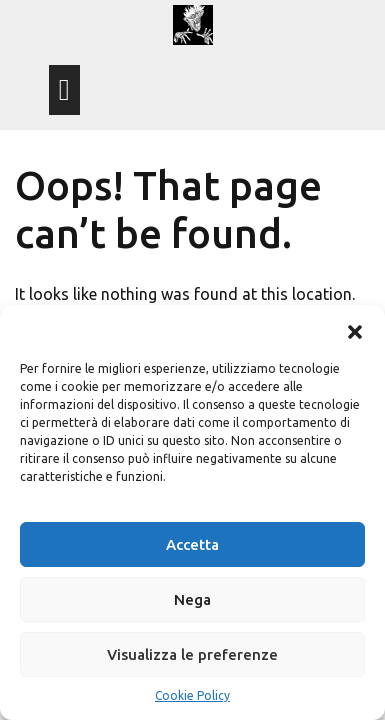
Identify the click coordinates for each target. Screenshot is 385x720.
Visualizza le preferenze (192, 654)
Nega (192, 599)
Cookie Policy (192, 695)
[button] (355, 330)
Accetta (192, 544)
